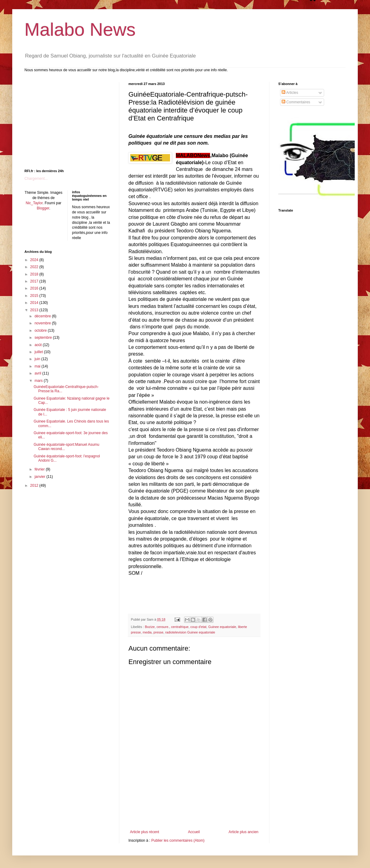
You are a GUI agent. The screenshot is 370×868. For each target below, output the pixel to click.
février (40, 469)
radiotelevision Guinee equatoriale (190, 632)
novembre (43, 323)
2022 (35, 267)
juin (38, 359)
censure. (163, 627)
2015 (35, 296)
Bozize (150, 627)
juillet (39, 352)
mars (39, 381)
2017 (35, 281)
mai (38, 366)
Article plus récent (144, 832)
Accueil (194, 832)
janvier (41, 477)
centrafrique (180, 627)
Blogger (43, 208)
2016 (35, 288)
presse (158, 632)
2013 (35, 310)
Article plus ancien (244, 832)
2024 (35, 260)
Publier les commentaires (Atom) (178, 840)
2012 (35, 486)
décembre (43, 316)
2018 (35, 274)
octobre (41, 331)
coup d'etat (199, 627)
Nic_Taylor (34, 203)
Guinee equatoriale (222, 627)
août (39, 345)
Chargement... (36, 179)
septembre (44, 338)
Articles (290, 93)
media (147, 632)
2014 (35, 303)
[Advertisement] (194, 813)
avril (38, 373)
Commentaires (296, 102)
